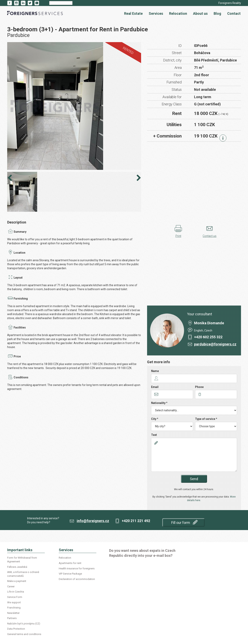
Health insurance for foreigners (77, 568)
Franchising (14, 608)
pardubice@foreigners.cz (215, 344)
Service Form (15, 597)
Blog (217, 13)
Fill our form (184, 522)
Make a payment (17, 581)
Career (11, 586)
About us (200, 13)
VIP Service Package (70, 574)
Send (194, 479)
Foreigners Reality (230, 3)
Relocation (178, 13)
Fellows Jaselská (17, 567)
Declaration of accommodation (77, 579)
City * (155, 419)
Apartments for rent (70, 563)
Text (154, 435)
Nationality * (159, 403)
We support (14, 602)
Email (155, 387)
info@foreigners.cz (93, 521)
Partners (12, 618)
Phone (199, 387)
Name (155, 371)
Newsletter (13, 613)
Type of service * (206, 419)
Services (156, 13)
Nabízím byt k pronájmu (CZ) (24, 624)
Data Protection (16, 629)
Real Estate (133, 13)
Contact (234, 13)
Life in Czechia (16, 592)
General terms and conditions (24, 634)
